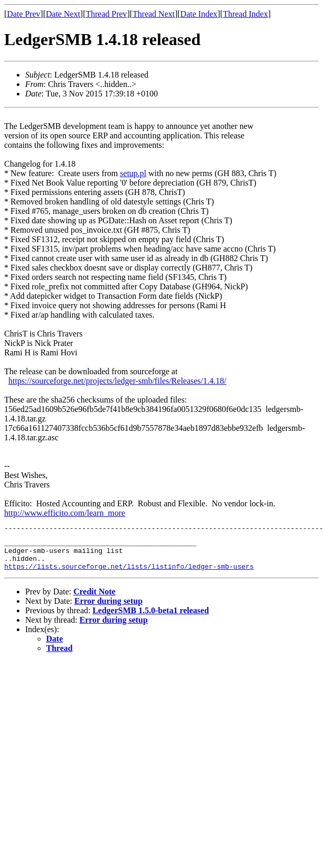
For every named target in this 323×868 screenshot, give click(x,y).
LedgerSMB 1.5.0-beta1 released (150, 618)
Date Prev (24, 14)
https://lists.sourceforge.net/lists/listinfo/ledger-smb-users (129, 574)
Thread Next (154, 14)
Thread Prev (106, 14)
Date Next (63, 14)
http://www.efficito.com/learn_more (65, 513)
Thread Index (245, 14)
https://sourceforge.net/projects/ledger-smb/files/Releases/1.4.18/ (117, 381)
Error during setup (109, 609)
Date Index (199, 14)
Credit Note (94, 599)
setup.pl (133, 173)
